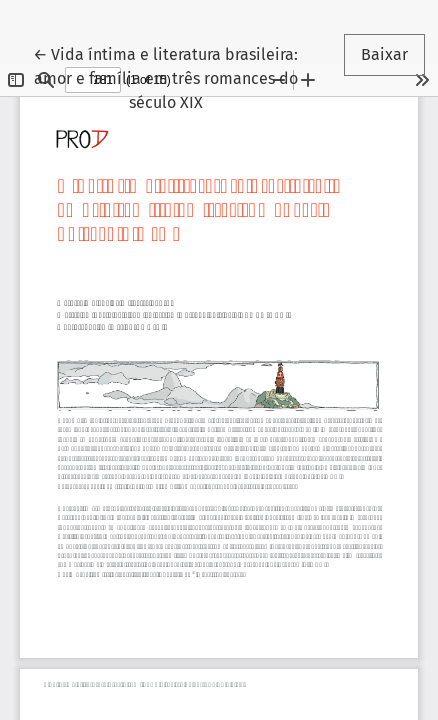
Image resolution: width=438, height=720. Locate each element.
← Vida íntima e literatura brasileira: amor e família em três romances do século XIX (165, 77)
